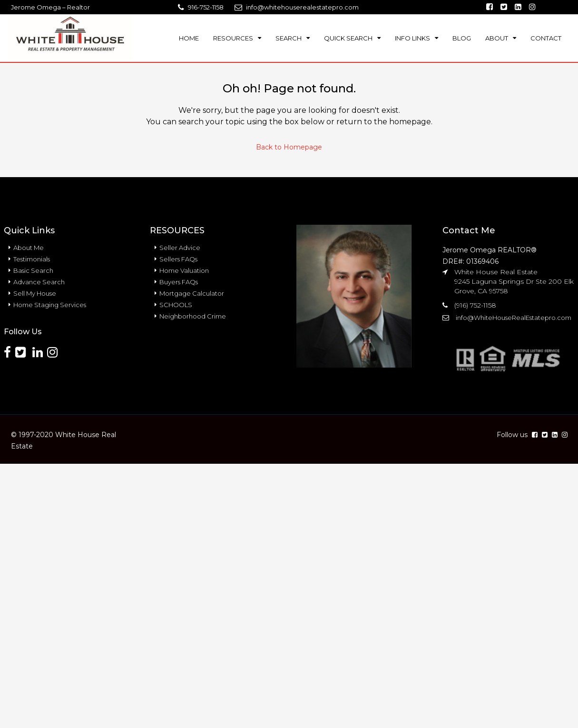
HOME (189, 38)
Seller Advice (180, 248)
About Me (29, 248)
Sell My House (35, 293)
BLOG (462, 38)
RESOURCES (233, 38)
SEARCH (289, 38)
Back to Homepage (289, 147)
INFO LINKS (412, 38)
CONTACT (546, 38)
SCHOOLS (176, 305)
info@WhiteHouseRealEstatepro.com (514, 318)
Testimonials (32, 259)
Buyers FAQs (179, 282)
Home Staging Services (50, 305)
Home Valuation (184, 270)
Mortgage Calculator (192, 293)
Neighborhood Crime (193, 316)
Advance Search (39, 282)
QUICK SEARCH (348, 38)
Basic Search (33, 270)
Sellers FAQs (178, 259)
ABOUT (497, 38)
